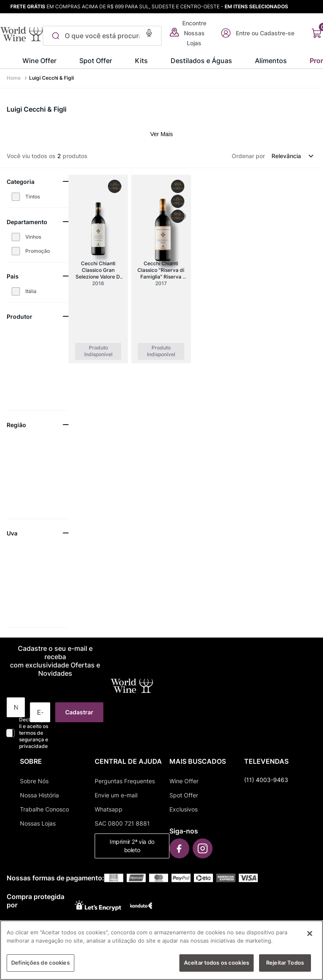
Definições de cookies (40, 968)
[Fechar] (310, 938)
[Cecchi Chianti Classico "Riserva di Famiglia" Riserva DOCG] (161, 269)
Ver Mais (161, 134)
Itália (31, 291)
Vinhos (33, 237)
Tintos (33, 197)
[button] (146, 32)
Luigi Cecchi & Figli (51, 78)
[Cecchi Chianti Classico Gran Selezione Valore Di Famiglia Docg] (98, 269)
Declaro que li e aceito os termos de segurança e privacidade (34, 733)
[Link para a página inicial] (15, 78)
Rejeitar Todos (285, 968)
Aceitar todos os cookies (217, 968)
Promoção (38, 251)
